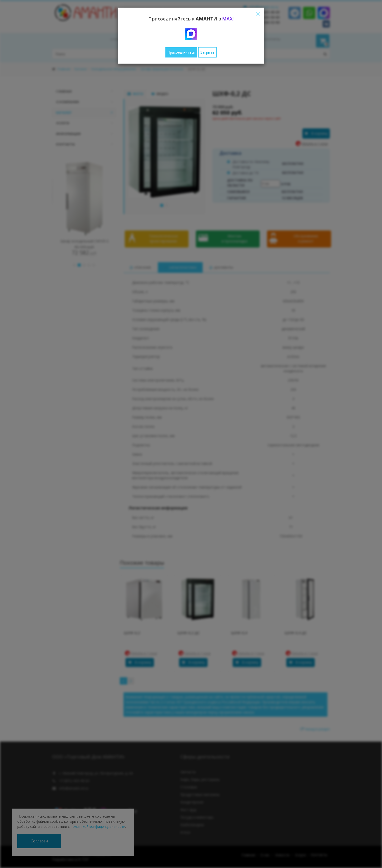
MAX (227, 19)
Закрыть (207, 52)
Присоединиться (181, 52)
